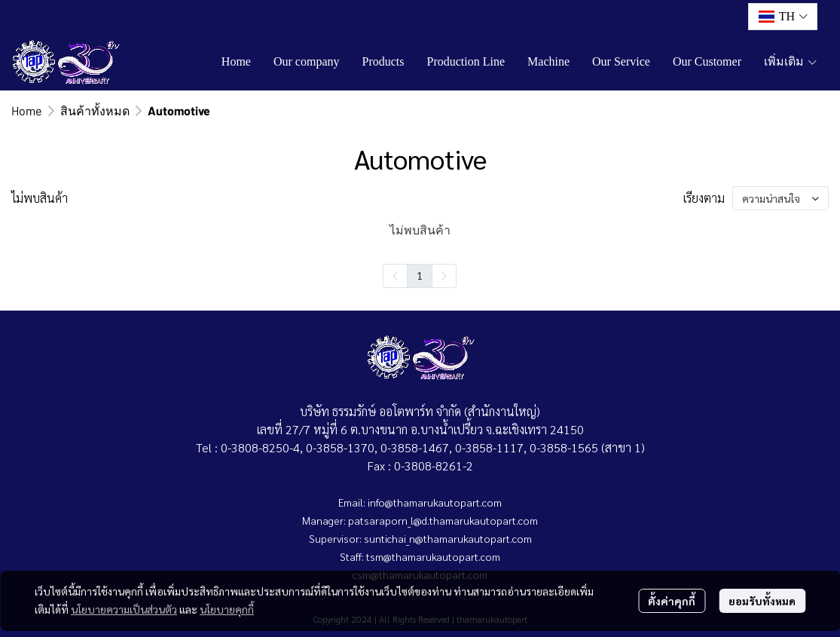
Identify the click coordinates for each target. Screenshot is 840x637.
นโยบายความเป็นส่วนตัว (124, 609)
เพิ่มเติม (791, 61)
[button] (783, 17)
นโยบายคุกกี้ (227, 609)
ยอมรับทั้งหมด (762, 601)
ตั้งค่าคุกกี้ (672, 601)
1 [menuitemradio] (420, 275)
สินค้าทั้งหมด (95, 110)
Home (27, 110)
